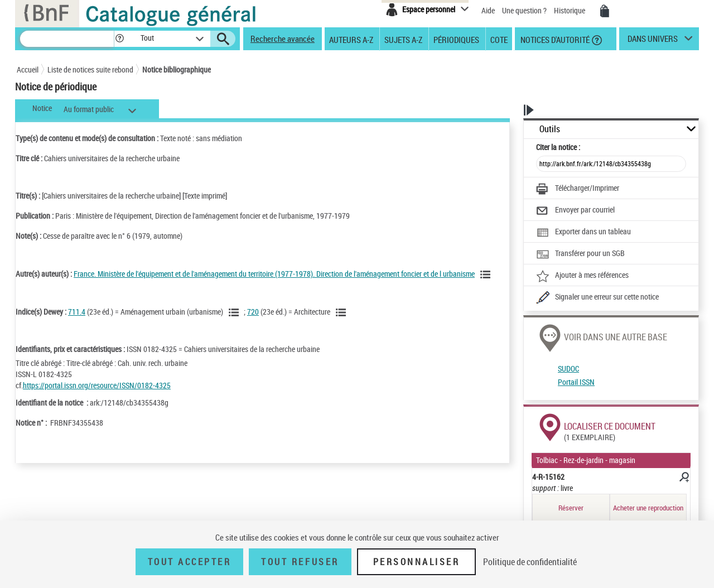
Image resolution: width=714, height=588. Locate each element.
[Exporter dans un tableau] (583, 233)
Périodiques (456, 39)
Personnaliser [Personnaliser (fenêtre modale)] (417, 562)
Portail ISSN (576, 382)
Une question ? (524, 10)
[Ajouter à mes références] (582, 276)
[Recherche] (67, 39)
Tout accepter (190, 562)
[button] (119, 39)
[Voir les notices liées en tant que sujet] (235, 312)
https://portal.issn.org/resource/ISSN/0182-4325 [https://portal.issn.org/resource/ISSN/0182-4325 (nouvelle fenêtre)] (97, 385)
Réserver (571, 508)
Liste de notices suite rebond (90, 69)
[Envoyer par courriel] (575, 211)
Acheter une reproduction (648, 508)
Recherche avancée (283, 38)
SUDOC (568, 368)
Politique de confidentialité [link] (530, 562)
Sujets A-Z (403, 39)
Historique (570, 10)
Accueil (28, 69)
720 (253, 312)
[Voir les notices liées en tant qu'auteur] (487, 274)
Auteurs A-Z (351, 39)
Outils (550, 129)
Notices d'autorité (554, 39)
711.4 (77, 312)
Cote (499, 39)
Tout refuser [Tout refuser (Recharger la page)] (300, 562)
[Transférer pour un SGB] (580, 254)
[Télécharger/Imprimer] (578, 189)
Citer (558, 147)
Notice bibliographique (177, 69)
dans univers (653, 41)
